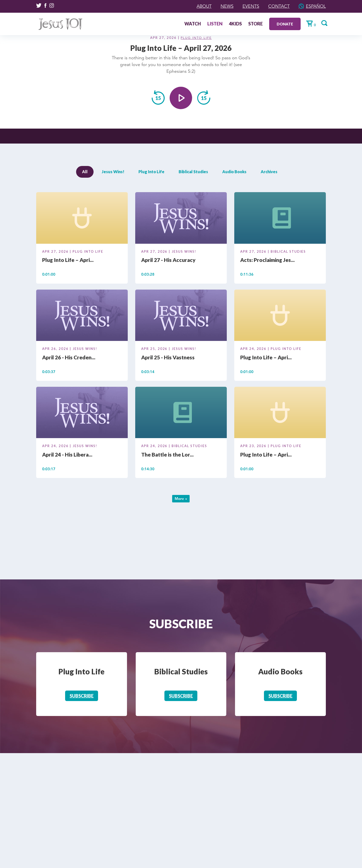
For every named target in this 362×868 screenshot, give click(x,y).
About (204, 6)
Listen (215, 24)
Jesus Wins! (113, 172)
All (85, 172)
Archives (269, 172)
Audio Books (234, 172)
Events (251, 6)
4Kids (235, 24)
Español (316, 6)
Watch (193, 24)
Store (255, 24)
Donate (285, 24)
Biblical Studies (193, 172)
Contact (279, 6)
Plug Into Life (196, 38)
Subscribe (82, 696)
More (181, 499)
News (227, 6)
